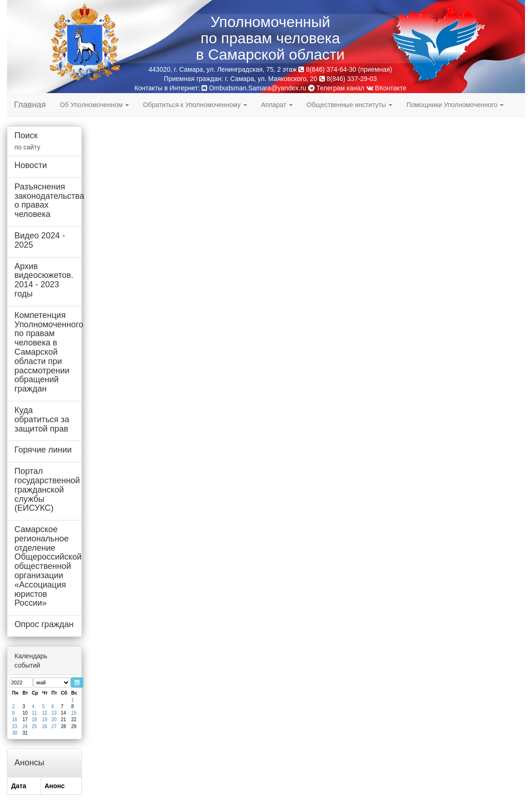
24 (25, 726)
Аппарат (277, 105)
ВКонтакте (386, 88)
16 (15, 720)
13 (54, 713)
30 (15, 733)
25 (34, 726)
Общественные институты (350, 105)
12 (45, 713)
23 (15, 726)
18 (34, 720)
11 (34, 713)
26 (45, 726)
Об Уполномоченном (95, 105)
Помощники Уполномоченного (455, 105)
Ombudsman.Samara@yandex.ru (258, 88)
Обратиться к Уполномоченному (195, 105)
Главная (30, 105)
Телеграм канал (336, 88)
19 (45, 720)
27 (54, 726)
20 (54, 720)
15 (74, 713)
